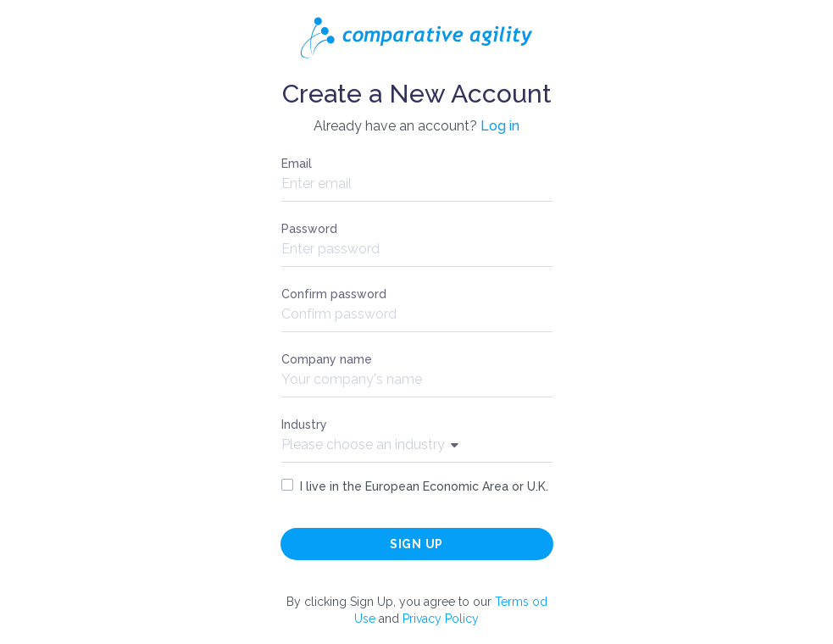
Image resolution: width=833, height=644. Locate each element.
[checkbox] (287, 485)
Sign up (416, 544)
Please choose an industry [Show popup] (370, 444)
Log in (500, 126)
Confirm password (334, 294)
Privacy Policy (441, 619)
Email (297, 164)
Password (309, 229)
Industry (304, 425)
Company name (327, 359)
